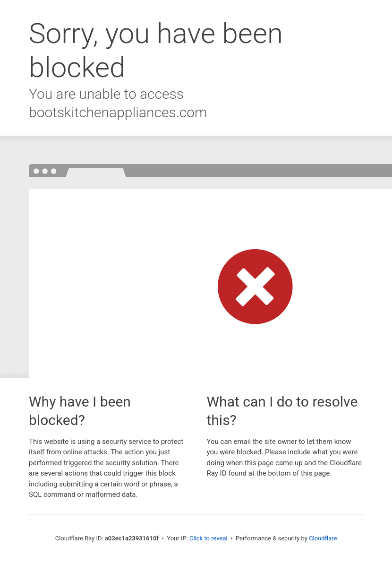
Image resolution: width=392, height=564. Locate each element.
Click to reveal (209, 538)
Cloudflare (323, 538)
